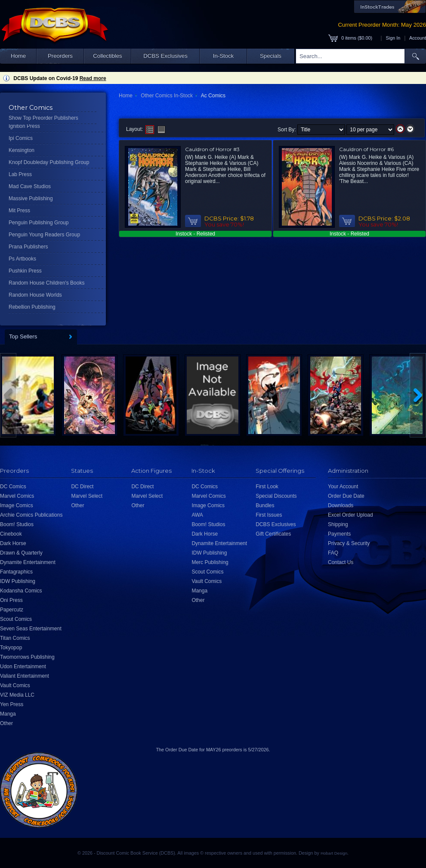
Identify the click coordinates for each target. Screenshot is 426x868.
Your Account (343, 487)
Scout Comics (16, 619)
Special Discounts (276, 496)
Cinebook (11, 534)
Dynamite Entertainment (28, 562)
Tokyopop (11, 648)
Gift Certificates (273, 534)
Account (418, 38)
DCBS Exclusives (165, 56)
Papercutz (12, 610)
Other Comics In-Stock (167, 96)
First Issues (269, 515)
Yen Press (12, 704)
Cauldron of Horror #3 (212, 149)
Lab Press (20, 174)
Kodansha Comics (21, 591)
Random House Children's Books (46, 283)
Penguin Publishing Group (39, 223)
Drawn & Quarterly (21, 553)
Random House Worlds (35, 295)
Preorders (60, 56)
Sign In (393, 38)
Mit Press (19, 211)
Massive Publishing (31, 198)
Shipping (338, 524)
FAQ (333, 553)
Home (18, 56)
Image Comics (17, 505)
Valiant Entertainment (25, 676)
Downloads (341, 505)
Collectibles (107, 56)
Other (6, 723)
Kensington (22, 150)
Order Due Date (346, 496)
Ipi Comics (21, 138)
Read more (93, 78)
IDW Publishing (18, 581)
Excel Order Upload (350, 515)
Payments (339, 534)
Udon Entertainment (23, 666)
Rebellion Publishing (32, 307)
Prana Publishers (28, 247)
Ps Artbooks (22, 259)
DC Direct (82, 487)
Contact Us (341, 562)
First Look (267, 487)
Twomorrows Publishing (27, 657)
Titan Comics (15, 638)
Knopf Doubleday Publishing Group (49, 162)
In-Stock (223, 56)
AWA (197, 515)
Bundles (265, 505)
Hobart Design (334, 853)
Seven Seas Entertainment (31, 629)
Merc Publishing (210, 562)
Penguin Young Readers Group (44, 235)
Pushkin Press (25, 271)
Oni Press (11, 600)
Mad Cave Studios (30, 186)
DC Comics (13, 487)
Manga (8, 714)
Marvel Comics (17, 496)
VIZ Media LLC (17, 695)
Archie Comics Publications (31, 515)
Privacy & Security (349, 543)
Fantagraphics (16, 572)
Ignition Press (24, 126)
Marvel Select (87, 496)
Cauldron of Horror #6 (366, 149)
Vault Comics (15, 685)
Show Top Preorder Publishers (43, 118)
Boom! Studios (17, 524)
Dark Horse (13, 543)
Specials (271, 56)
